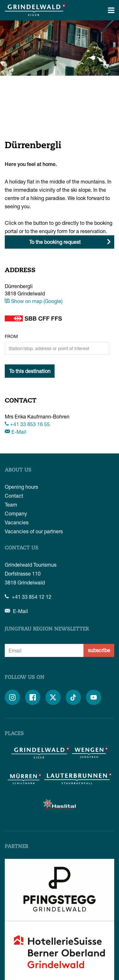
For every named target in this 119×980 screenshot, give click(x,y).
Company (16, 513)
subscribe (99, 650)
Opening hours (21, 487)
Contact (14, 496)
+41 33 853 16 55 (27, 424)
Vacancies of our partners (34, 531)
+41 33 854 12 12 (28, 597)
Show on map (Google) (34, 301)
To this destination (30, 371)
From (11, 336)
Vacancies (17, 522)
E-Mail (16, 432)
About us (18, 470)
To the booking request (55, 242)
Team (11, 504)
